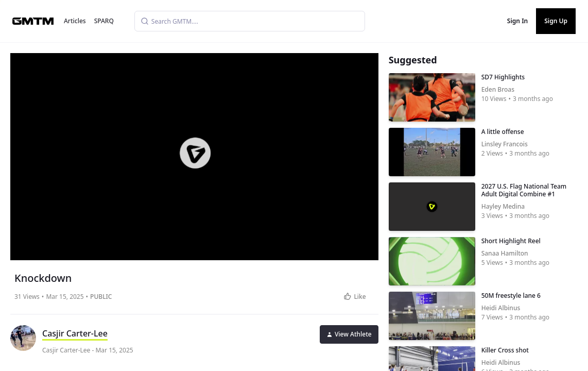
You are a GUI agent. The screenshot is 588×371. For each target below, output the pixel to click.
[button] (195, 153)
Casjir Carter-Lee (75, 333)
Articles (75, 21)
